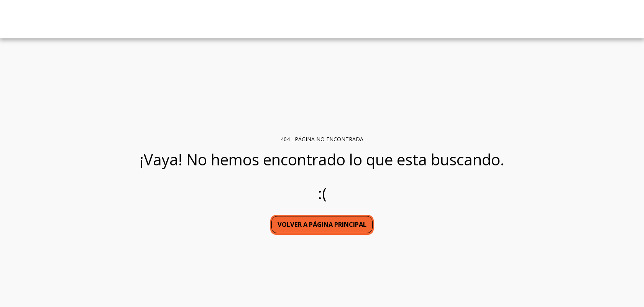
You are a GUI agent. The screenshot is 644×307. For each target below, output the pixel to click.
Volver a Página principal (322, 224)
